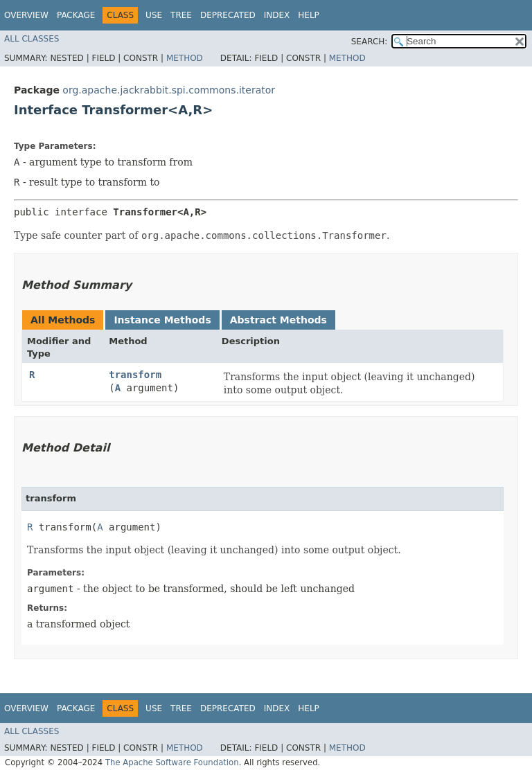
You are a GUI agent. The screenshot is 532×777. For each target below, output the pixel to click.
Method (185, 58)
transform (135, 375)
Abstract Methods (278, 320)
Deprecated (228, 15)
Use (154, 15)
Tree (181, 15)
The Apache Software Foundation (172, 762)
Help (309, 15)
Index (277, 15)
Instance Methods (162, 320)
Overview (26, 15)
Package (76, 15)
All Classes (32, 39)
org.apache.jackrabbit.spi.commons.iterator (169, 90)
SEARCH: (370, 42)
